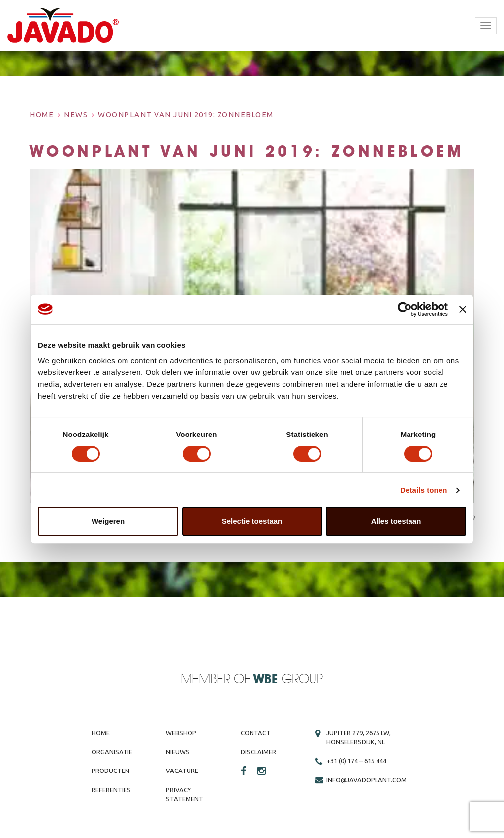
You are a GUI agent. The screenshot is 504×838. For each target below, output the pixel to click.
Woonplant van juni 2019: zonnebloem (186, 115)
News (76, 115)
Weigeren (108, 521)
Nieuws (178, 752)
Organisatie (112, 752)
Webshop (181, 733)
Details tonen (424, 490)
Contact (256, 733)
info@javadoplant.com (366, 780)
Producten (110, 771)
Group (288, 680)
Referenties (111, 790)
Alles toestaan (396, 521)
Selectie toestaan (252, 521)
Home (42, 115)
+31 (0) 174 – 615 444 (356, 761)
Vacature (182, 771)
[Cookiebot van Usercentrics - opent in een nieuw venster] (405, 309)
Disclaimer (258, 752)
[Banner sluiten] (463, 309)
